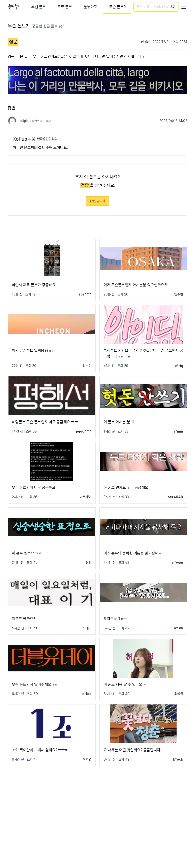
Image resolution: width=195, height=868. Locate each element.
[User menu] (184, 7)
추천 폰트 (39, 7)
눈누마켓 (91, 7)
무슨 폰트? (118, 7)
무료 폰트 (65, 7)
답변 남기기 (98, 201)
